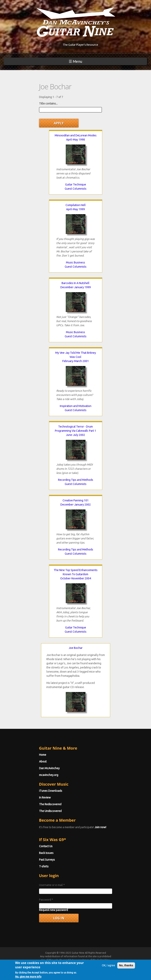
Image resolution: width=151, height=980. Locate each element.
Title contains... (48, 104)
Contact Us (46, 846)
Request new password (53, 910)
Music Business (75, 262)
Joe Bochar (76, 648)
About (43, 761)
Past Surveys (47, 860)
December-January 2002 (76, 505)
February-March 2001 (76, 361)
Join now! (100, 827)
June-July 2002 (75, 435)
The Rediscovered (50, 804)
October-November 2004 (76, 578)
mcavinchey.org (49, 775)
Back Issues (46, 853)
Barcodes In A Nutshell (75, 283)
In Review (45, 797)
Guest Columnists (76, 189)
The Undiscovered (50, 811)
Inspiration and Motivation (76, 406)
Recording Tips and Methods (76, 480)
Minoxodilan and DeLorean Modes (76, 135)
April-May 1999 (75, 209)
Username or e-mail (52, 885)
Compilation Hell (76, 205)
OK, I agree (108, 972)
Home (43, 755)
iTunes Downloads (51, 791)
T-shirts (44, 866)
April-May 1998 (75, 140)
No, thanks (126, 972)
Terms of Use (62, 963)
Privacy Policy (89, 963)
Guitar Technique (76, 184)
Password (46, 900)
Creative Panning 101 (76, 500)
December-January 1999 (76, 287)
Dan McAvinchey (49, 768)
